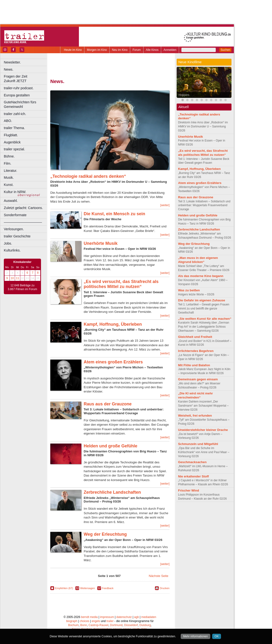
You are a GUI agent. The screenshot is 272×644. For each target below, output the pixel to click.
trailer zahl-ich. (15, 114)
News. (9, 69)
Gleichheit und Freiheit (195, 337)
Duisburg (145, 625)
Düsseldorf (131, 625)
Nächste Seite (159, 576)
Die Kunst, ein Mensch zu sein (114, 214)
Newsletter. (12, 62)
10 (12, 278)
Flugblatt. (11, 135)
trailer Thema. (14, 128)
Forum (137, 50)
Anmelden (170, 50)
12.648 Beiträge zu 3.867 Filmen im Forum (22, 287)
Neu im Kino (120, 50)
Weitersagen (87, 588)
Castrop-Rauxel (98, 625)
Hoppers (184, 95)
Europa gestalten (17, 95)
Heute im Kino (73, 50)
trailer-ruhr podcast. (19, 88)
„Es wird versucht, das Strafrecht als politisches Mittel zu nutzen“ (121, 284)
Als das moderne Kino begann (201, 276)
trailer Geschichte (17, 236)
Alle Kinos (152, 50)
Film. (8, 163)
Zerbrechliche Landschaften (112, 492)
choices (85, 621)
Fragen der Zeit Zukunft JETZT (26, 79)
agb (137, 617)
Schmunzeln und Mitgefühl (198, 444)
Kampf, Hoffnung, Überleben (113, 324)
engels (96, 621)
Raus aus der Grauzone (108, 404)
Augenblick (12, 142)
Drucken (165, 588)
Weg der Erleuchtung (105, 534)
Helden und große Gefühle (110, 446)
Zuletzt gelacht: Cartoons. (23, 208)
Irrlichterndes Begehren (196, 351)
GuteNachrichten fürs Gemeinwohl (20, 104)
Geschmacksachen (192, 462)
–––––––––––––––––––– (23, 222)
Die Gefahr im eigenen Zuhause (202, 300)
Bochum (73, 625)
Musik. (9, 178)
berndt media (89, 617)
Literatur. (10, 171)
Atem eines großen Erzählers (113, 362)
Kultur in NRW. (15, 192)
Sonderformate (15, 215)
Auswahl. (11, 201)
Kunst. (9, 185)
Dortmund (116, 625)
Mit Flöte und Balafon (194, 365)
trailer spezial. (14, 149)
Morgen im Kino (97, 50)
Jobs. (8, 243)
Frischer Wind (189, 490)
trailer (110, 621)
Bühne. (9, 156)
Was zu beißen (189, 290)
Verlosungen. (14, 229)
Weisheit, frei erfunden (195, 416)
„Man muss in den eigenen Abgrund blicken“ (198, 260)
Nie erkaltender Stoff (193, 476)
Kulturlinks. (12, 250)
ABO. (8, 121)
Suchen (225, 50)
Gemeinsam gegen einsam (198, 379)
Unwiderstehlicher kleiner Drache (203, 430)
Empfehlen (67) (64, 588)
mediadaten (149, 617)
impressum (107, 617)
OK (217, 636)
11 (18, 278)
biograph (72, 621)
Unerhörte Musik (101, 243)
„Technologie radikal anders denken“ (88, 176)
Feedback (108, 588)
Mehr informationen (195, 636)
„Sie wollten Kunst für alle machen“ (205, 319)
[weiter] (165, 205)
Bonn (84, 625)
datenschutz (124, 617)
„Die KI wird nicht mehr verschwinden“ (195, 395)
